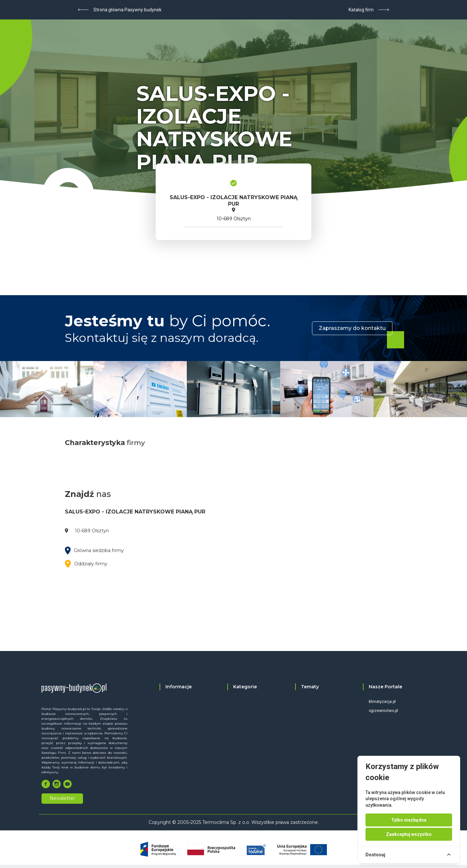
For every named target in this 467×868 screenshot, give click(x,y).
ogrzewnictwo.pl (383, 711)
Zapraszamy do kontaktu (352, 328)
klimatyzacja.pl (382, 702)
